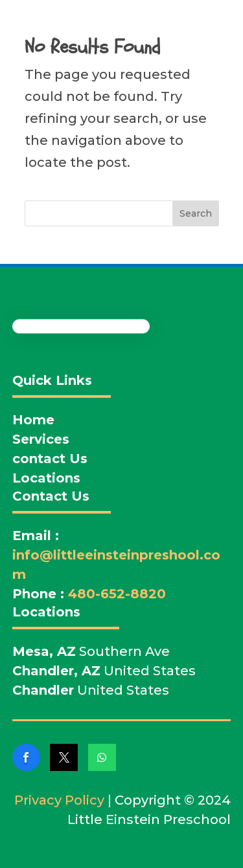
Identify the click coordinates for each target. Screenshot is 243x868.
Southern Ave (91, 651)
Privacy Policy (59, 800)
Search (196, 213)
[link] (26, 757)
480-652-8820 (117, 594)
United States (104, 671)
